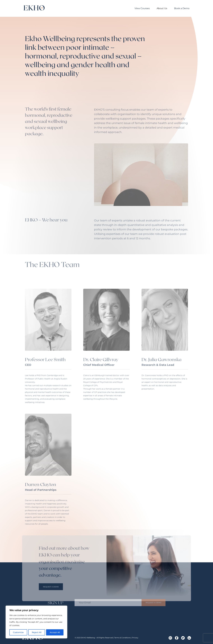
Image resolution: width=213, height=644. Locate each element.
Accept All (55, 632)
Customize (18, 632)
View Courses (142, 8)
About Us (162, 8)
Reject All (37, 632)
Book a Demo (182, 8)
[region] (36, 622)
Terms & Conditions (122, 638)
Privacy (135, 638)
